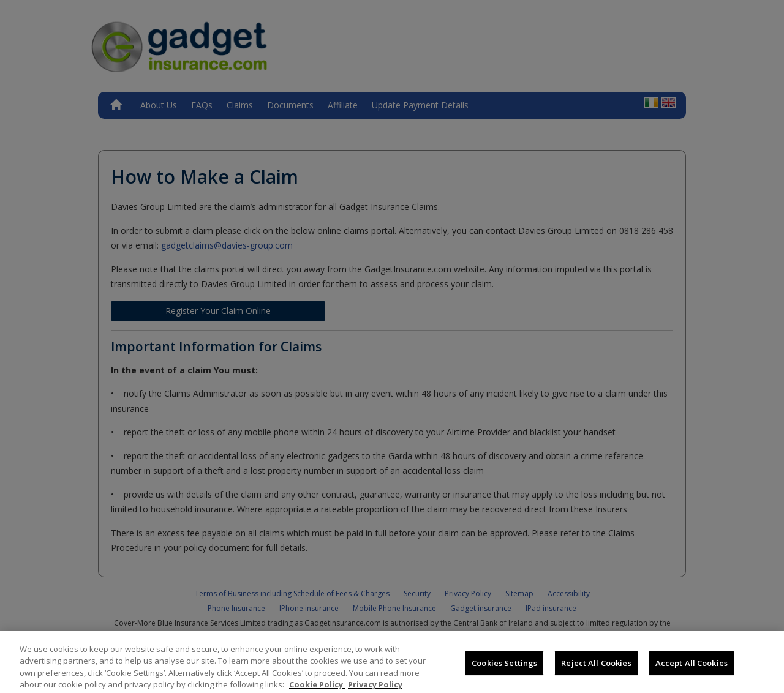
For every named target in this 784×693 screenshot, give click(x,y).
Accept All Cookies (692, 672)
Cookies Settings (504, 672)
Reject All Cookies (596, 672)
